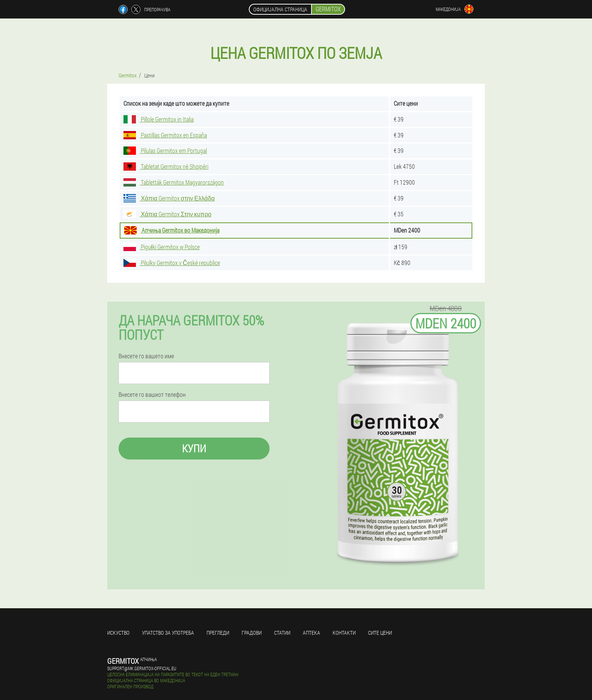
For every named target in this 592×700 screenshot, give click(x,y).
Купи (194, 448)
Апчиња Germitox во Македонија (172, 230)
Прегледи (218, 633)
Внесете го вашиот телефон (152, 395)
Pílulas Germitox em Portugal (165, 150)
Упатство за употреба (168, 633)
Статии (282, 633)
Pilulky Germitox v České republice (172, 263)
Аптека (311, 633)
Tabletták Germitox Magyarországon (174, 182)
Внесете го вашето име (146, 356)
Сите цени (380, 633)
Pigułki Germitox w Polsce (162, 247)
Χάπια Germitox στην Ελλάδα (169, 198)
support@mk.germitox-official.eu (142, 668)
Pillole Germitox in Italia (159, 119)
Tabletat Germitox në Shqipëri (166, 166)
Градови (252, 633)
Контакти (344, 633)
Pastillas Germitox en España (165, 135)
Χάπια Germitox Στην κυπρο (167, 214)
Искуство (118, 633)
